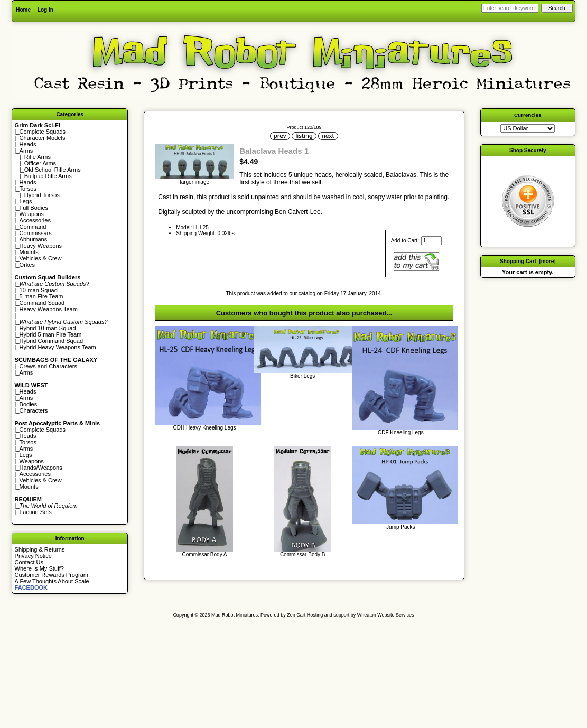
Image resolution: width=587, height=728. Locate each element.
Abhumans (34, 239)
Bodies (29, 404)
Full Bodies (34, 208)
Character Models (43, 138)
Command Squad (42, 303)
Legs (26, 201)
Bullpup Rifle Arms (48, 176)
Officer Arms (40, 163)
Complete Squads (43, 132)
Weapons (32, 214)
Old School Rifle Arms (53, 170)
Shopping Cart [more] (528, 261)
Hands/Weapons (41, 468)
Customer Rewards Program (52, 575)
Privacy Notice (33, 556)
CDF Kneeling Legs (401, 432)
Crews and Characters (48, 366)
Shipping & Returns (40, 549)
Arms (26, 372)
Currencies (528, 115)
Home (23, 10)
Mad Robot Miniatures (235, 615)
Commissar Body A (205, 554)
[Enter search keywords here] (510, 8)
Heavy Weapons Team (49, 309)
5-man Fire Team (41, 296)
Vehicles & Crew (41, 258)
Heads (28, 144)
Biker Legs (302, 376)
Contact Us (29, 562)
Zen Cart (296, 615)
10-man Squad (39, 290)
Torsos (28, 189)
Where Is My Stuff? (39, 568)
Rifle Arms (38, 157)
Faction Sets (36, 512)
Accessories (35, 220)
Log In (45, 10)
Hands (28, 182)
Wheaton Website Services (386, 615)
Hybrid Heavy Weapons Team (58, 347)
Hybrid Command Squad (51, 341)
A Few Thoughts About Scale (52, 581)
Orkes (27, 265)
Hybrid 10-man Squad (48, 328)
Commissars (36, 233)
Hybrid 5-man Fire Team (51, 334)
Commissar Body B (303, 554)
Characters (34, 410)
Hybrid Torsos (42, 195)
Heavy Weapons (41, 246)
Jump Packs (400, 527)
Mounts (29, 252)
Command (33, 227)
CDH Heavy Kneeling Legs (205, 428)
